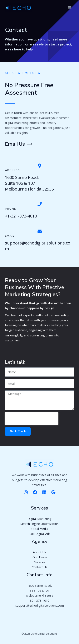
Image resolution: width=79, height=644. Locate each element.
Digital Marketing (39, 519)
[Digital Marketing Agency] (18, 8)
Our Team (40, 557)
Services (40, 562)
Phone (11, 209)
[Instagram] (26, 492)
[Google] (53, 492)
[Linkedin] (44, 492)
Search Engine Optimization (39, 524)
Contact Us (39, 567)
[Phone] (40, 204)
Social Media (39, 529)
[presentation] (32, 419)
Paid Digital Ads (39, 534)
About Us (39, 552)
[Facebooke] (35, 492)
